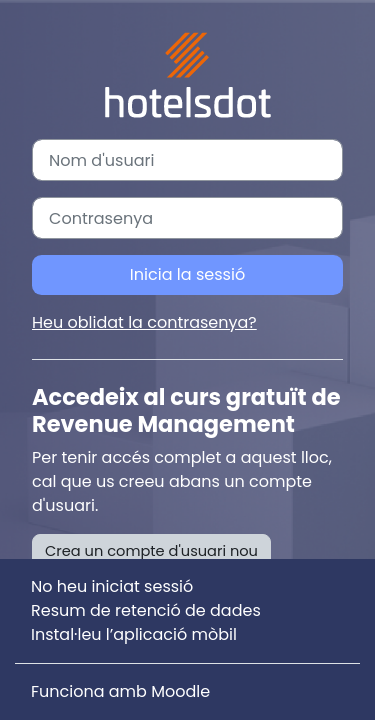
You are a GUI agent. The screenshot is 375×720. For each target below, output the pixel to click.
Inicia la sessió (187, 274)
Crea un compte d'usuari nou (151, 551)
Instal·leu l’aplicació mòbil (134, 634)
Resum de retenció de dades (146, 610)
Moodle (180, 691)
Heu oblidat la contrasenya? (144, 322)
